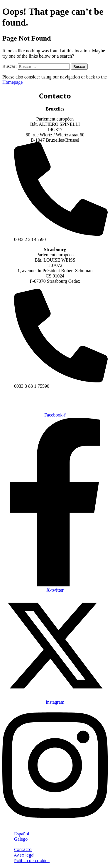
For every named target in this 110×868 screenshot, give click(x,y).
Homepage (12, 82)
